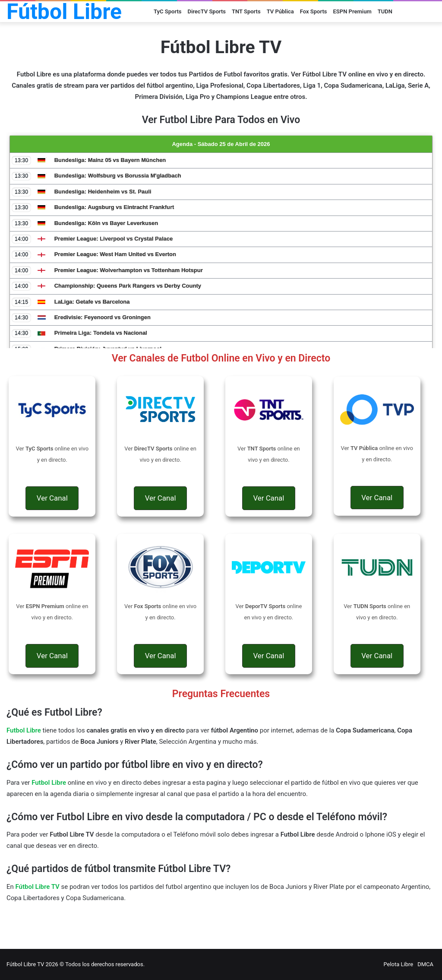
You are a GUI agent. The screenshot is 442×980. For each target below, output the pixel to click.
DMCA (425, 964)
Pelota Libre (398, 964)
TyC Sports (167, 11)
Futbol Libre (49, 783)
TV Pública (280, 11)
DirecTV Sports (207, 11)
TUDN (385, 11)
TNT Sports (246, 11)
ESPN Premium (352, 11)
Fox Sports (314, 11)
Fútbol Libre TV (38, 887)
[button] (52, 498)
